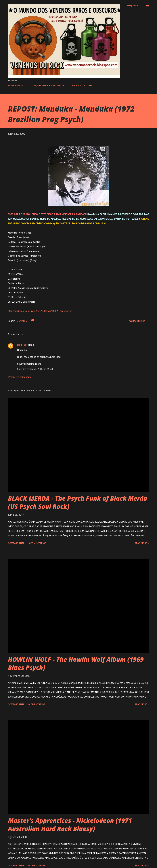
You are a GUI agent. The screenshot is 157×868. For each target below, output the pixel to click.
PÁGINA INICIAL (16, 85)
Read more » (142, 543)
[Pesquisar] (132, 6)
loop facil (22, 345)
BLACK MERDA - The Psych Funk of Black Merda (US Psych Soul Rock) (78, 502)
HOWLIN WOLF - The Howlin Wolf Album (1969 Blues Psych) (76, 663)
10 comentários (37, 543)
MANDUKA (22, 321)
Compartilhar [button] (137, 321)
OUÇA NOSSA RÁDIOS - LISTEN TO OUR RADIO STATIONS (62, 85)
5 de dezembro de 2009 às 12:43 (35, 369)
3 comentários (36, 704)
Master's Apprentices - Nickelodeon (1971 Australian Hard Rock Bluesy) (70, 825)
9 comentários (36, 865)
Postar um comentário (20, 377)
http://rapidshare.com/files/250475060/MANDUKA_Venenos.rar (40, 311)
